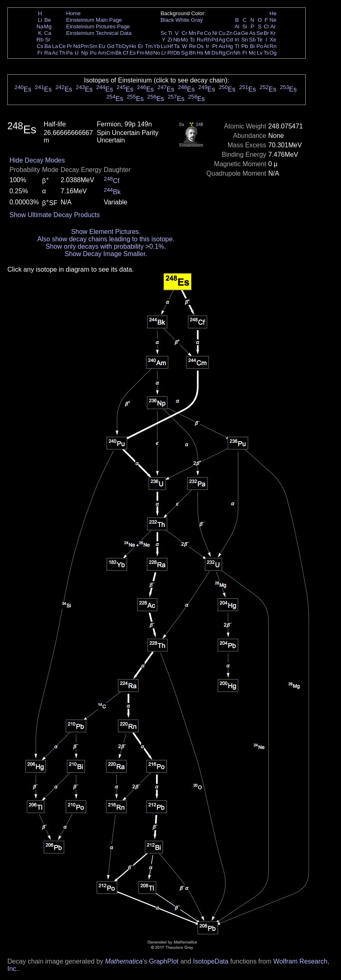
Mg (48, 26)
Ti (170, 33)
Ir (207, 46)
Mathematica (124, 961)
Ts (266, 53)
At (266, 46)
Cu (222, 33)
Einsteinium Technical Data (99, 33)
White (182, 20)
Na (40, 26)
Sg (184, 53)
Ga (237, 33)
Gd (111, 46)
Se (260, 33)
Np (85, 53)
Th (62, 53)
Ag (222, 40)
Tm (149, 46)
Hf (170, 46)
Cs (40, 46)
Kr (273, 33)
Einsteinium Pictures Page (98, 26)
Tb (118, 46)
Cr (184, 33)
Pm (85, 46)
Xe (273, 40)
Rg (222, 53)
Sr (48, 40)
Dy (125, 46)
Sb (252, 40)
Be (48, 20)
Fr (40, 53)
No (157, 53)
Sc (164, 33)
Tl (237, 46)
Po (260, 46)
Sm (93, 46)
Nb (177, 40)
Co (208, 33)
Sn (245, 40)
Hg (229, 46)
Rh (208, 40)
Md (149, 53)
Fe (200, 33)
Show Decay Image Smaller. (106, 254)
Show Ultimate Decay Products (55, 215)
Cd (229, 40)
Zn (230, 33)
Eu (102, 46)
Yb (157, 46)
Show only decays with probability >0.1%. (106, 246)
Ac (55, 53)
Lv (260, 53)
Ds (215, 53)
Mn (192, 33)
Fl (244, 53)
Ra (48, 53)
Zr (170, 40)
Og (273, 53)
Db (177, 53)
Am (102, 53)
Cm (111, 53)
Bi (252, 46)
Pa (69, 53)
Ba (48, 46)
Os (200, 46)
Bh (192, 53)
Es (133, 53)
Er (140, 46)
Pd (215, 40)
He (273, 13)
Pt (215, 46)
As (252, 33)
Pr (69, 46)
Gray (197, 20)
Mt (208, 53)
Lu (164, 46)
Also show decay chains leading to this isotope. (106, 239)
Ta (177, 46)
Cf (125, 53)
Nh (237, 53)
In (237, 40)
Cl (266, 26)
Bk (118, 53)
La (55, 46)
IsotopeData (211, 961)
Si (245, 26)
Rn (273, 46)
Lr (164, 53)
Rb (40, 40)
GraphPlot (164, 961)
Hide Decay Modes (37, 160)
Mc (252, 53)
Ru (200, 40)
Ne (273, 20)
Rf (170, 53)
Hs (200, 53)
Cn (229, 53)
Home (73, 13)
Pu (93, 53)
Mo (185, 40)
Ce (62, 46)
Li (40, 20)
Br (266, 33)
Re (192, 46)
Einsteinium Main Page (94, 20)
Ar (273, 26)
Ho (133, 46)
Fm (140, 53)
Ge (245, 33)
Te (260, 40)
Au (222, 46)
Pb (245, 46)
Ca (48, 33)
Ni (215, 33)
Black (167, 20)
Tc (192, 40)
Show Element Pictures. (106, 232)
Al (237, 26)
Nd (77, 46)
